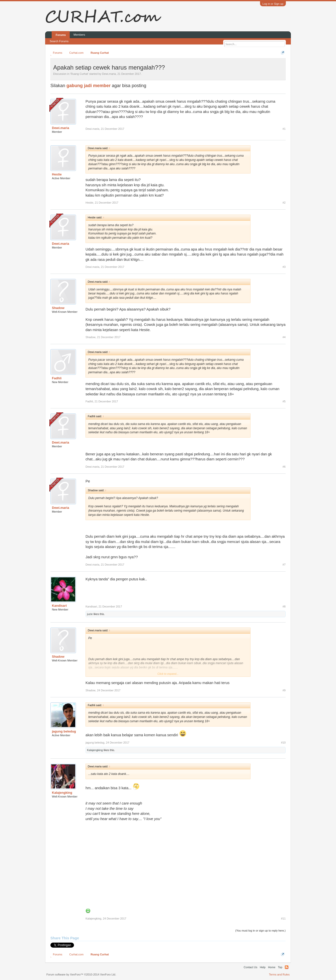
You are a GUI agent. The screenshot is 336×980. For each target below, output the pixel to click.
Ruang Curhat (79, 74)
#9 (284, 690)
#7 (284, 565)
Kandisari (59, 606)
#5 (284, 401)
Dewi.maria (109, 74)
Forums (61, 35)
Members (79, 35)
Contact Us (250, 967)
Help (263, 967)
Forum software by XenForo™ (81, 974)
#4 (284, 337)
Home (272, 967)
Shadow (58, 308)
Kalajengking (95, 750)
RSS (287, 967)
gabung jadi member (89, 86)
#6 (284, 467)
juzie (90, 614)
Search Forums (59, 41)
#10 (283, 743)
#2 (284, 203)
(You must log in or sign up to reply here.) (260, 931)
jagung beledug (64, 731)
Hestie (57, 174)
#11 (283, 918)
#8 (284, 606)
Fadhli (57, 378)
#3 (284, 267)
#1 (284, 129)
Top (280, 967)
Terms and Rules (279, 974)
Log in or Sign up (273, 4)
